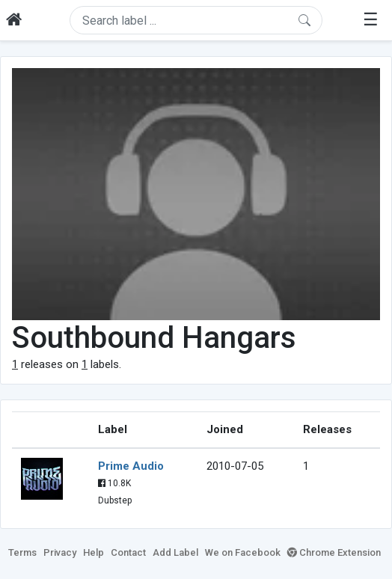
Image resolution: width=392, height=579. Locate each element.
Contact (128, 552)
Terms (22, 552)
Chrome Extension (334, 552)
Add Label (175, 552)
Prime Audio (131, 466)
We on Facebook (243, 552)
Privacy (60, 552)
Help (94, 552)
